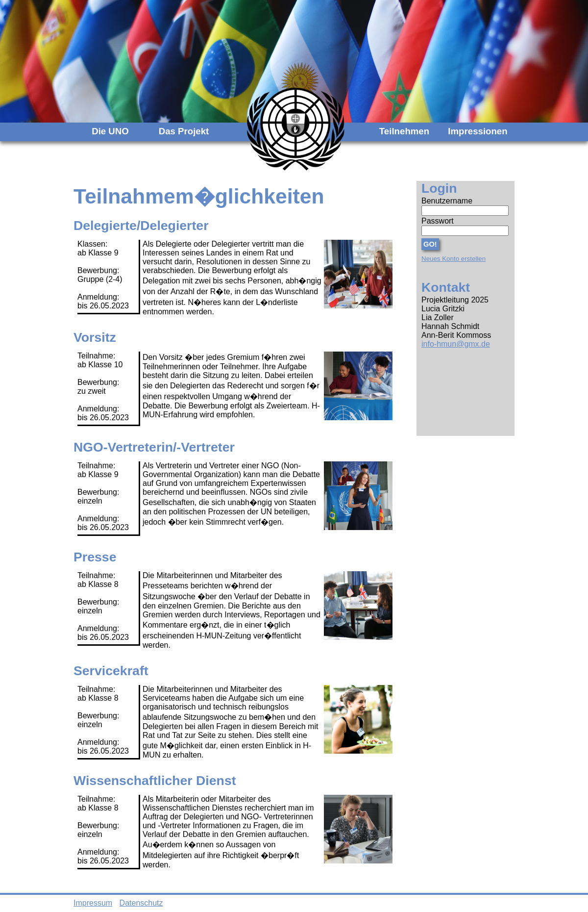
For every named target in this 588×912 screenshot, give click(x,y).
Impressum (93, 903)
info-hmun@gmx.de (456, 344)
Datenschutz (141, 903)
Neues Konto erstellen (453, 259)
